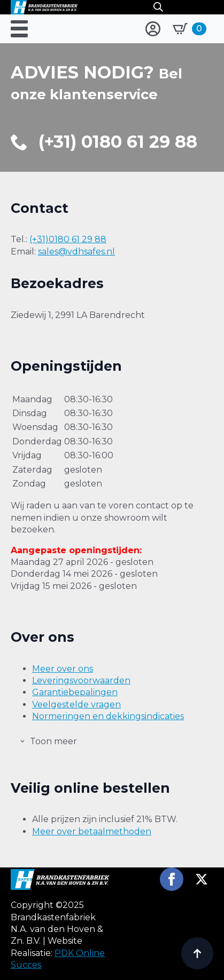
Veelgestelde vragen (76, 704)
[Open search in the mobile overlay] (158, 7)
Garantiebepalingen (75, 692)
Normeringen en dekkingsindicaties (108, 716)
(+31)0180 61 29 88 (68, 239)
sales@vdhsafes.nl (76, 252)
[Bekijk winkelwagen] (190, 29)
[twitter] (202, 879)
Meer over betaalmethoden (92, 831)
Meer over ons (63, 669)
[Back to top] (197, 953)
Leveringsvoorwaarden (81, 680)
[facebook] (172, 879)
